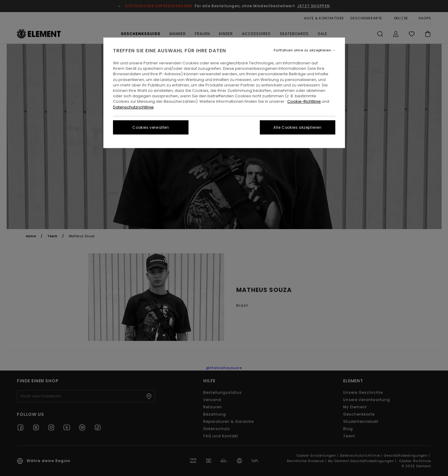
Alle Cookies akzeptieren (297, 127)
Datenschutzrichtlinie (133, 107)
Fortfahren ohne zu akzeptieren (303, 50)
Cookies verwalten (151, 127)
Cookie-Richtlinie (304, 101)
